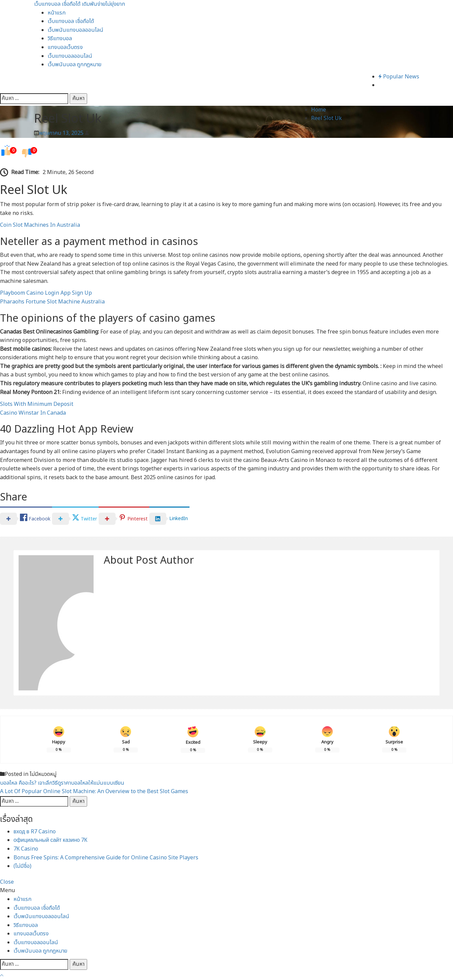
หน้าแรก (57, 13)
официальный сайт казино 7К (51, 840)
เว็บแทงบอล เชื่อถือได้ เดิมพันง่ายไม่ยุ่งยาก (80, 4)
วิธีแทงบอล (60, 39)
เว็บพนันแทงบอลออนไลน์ (75, 30)
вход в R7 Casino (35, 832)
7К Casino (26, 849)
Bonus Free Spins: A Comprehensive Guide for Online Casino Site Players (106, 858)
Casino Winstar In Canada (33, 413)
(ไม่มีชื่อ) (22, 866)
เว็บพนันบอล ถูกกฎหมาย (74, 65)
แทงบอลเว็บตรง (65, 47)
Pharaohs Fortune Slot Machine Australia (52, 302)
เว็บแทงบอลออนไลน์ (70, 56)
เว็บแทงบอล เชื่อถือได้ (71, 21)
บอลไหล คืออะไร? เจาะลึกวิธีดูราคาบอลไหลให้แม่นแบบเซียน (62, 783)
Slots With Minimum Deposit (37, 404)
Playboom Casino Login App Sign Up (46, 293)
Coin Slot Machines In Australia (40, 225)
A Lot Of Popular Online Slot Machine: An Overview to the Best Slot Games (94, 791)
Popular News (399, 77)
